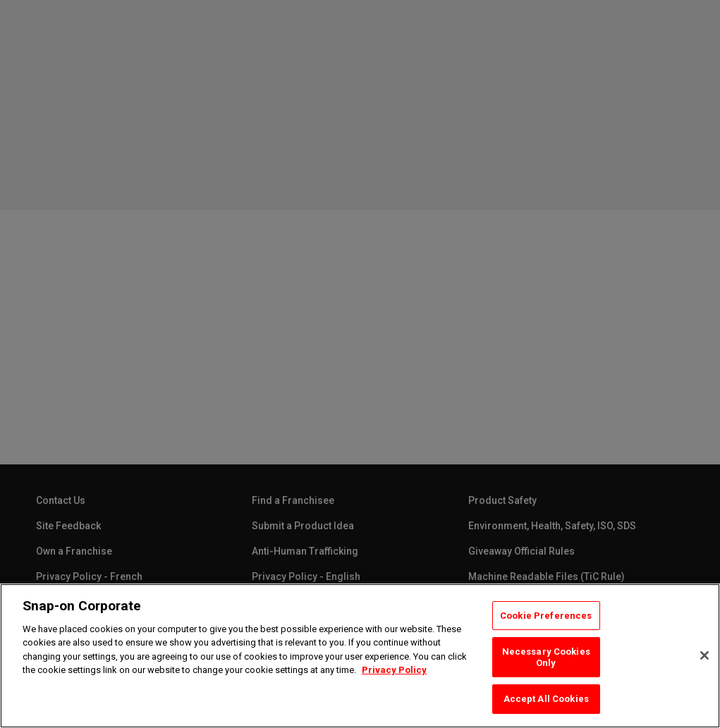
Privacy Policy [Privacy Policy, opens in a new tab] (394, 670)
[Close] (704, 655)
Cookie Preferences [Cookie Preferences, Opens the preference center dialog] (546, 616)
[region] (360, 656)
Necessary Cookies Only (546, 657)
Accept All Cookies (546, 699)
